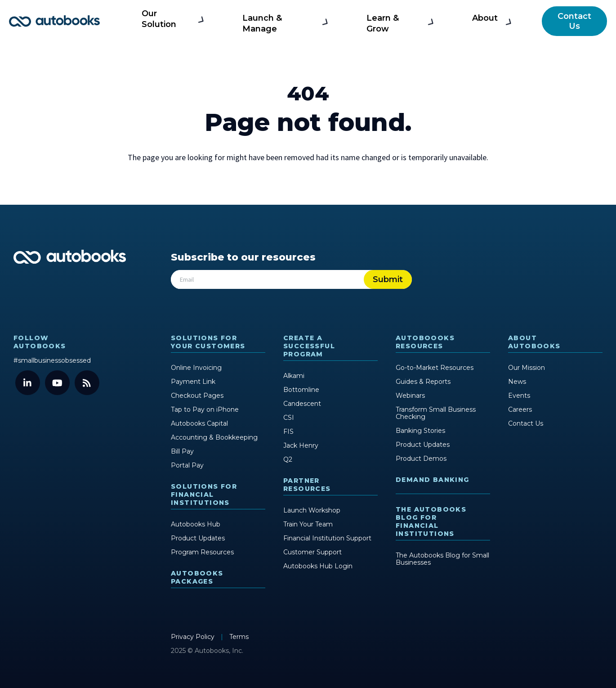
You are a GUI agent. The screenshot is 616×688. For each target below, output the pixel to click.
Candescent (302, 404)
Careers (520, 409)
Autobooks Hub (196, 524)
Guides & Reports (423, 382)
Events (519, 396)
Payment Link (193, 382)
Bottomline (301, 390)
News (517, 382)
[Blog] (87, 383)
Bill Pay (182, 451)
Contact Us (574, 21)
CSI (289, 418)
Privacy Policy (194, 637)
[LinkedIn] (28, 383)
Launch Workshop (312, 510)
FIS (288, 432)
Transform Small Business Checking (436, 413)
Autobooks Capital (199, 423)
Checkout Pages (197, 396)
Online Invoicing (196, 368)
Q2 (288, 459)
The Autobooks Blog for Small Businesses (442, 559)
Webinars (410, 396)
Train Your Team (308, 524)
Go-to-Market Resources (435, 368)
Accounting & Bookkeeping (214, 437)
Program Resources (202, 552)
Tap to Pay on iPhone (205, 409)
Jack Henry (301, 445)
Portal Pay (187, 465)
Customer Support (312, 552)
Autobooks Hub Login (318, 566)
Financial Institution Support (327, 538)
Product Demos (421, 459)
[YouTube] (57, 383)
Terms (239, 637)
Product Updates (198, 538)
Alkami (294, 376)
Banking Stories (420, 431)
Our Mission (527, 368)
